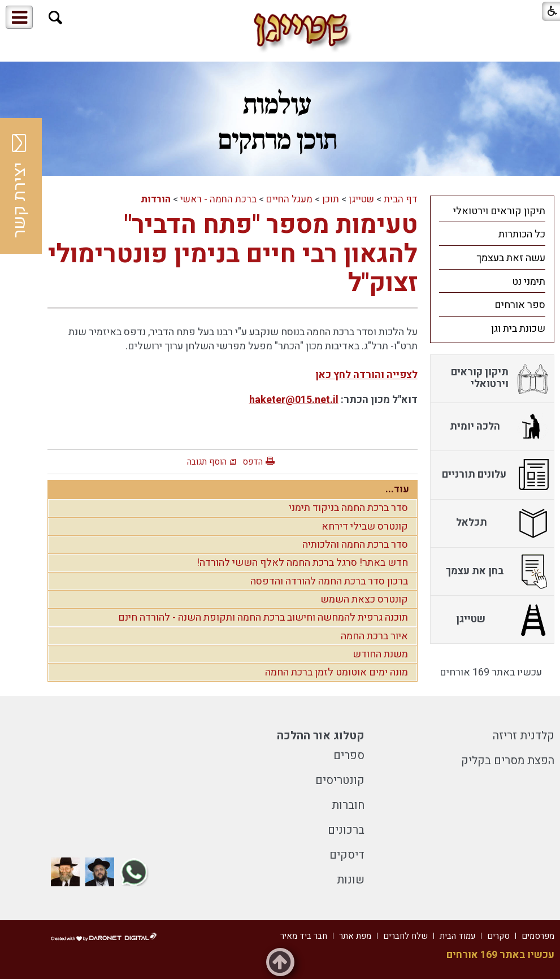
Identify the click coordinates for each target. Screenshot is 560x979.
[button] (56, 18)
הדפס (253, 462)
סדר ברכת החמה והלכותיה (355, 545)
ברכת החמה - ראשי (218, 199)
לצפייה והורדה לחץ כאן (366, 375)
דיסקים (347, 855)
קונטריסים (340, 780)
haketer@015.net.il (294, 400)
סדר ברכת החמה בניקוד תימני (348, 508)
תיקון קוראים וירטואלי (499, 211)
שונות (351, 880)
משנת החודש (380, 654)
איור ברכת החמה (374, 636)
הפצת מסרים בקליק (508, 761)
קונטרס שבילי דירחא (365, 527)
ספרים (349, 755)
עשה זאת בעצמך (511, 258)
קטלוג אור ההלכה (321, 736)
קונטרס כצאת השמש (364, 599)
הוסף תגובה (207, 462)
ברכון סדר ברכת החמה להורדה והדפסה (329, 581)
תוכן (331, 199)
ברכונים (346, 830)
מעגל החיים (289, 199)
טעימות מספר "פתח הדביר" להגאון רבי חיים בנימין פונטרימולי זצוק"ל (233, 254)
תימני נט (529, 282)
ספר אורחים (520, 305)
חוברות (348, 805)
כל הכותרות (522, 234)
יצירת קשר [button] (20, 186)
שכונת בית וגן (518, 329)
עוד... (397, 489)
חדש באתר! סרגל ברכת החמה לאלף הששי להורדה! (302, 563)
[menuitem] (492, 211)
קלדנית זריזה (524, 736)
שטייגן (361, 199)
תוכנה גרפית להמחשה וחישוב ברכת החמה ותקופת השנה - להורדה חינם (263, 618)
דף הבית (401, 199)
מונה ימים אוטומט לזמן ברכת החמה (337, 672)
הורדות (156, 199)
